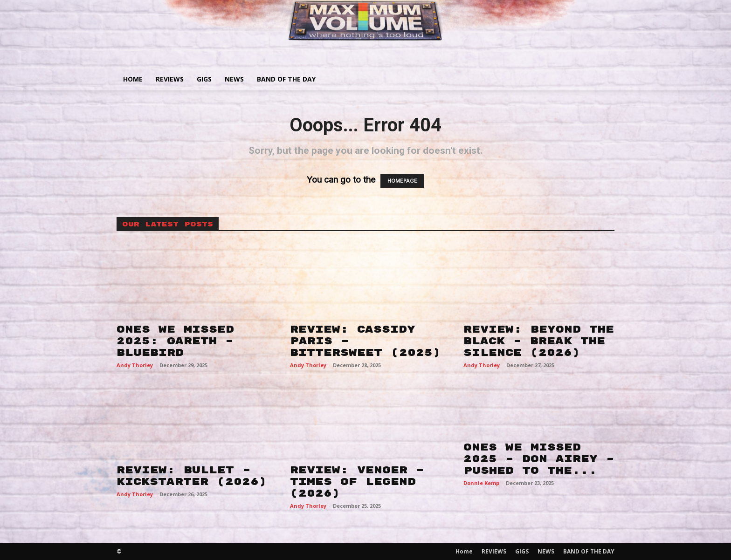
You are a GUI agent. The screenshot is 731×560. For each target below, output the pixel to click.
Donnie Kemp (481, 483)
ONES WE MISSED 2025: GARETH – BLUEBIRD (175, 341)
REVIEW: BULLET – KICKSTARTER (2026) (192, 476)
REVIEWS (170, 79)
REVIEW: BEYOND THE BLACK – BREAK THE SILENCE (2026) (539, 341)
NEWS (234, 79)
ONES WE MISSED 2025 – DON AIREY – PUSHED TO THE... (539, 459)
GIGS (204, 79)
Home (133, 79)
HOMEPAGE (402, 181)
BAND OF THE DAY (286, 79)
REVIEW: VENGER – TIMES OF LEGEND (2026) (357, 482)
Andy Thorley (135, 365)
